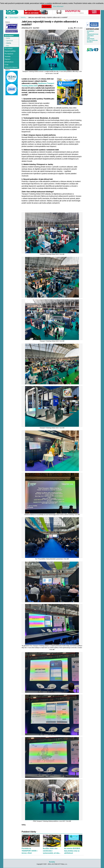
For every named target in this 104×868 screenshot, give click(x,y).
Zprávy (8, 38)
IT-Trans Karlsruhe (92, 40)
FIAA (88, 37)
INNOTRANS (91, 39)
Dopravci (7, 59)
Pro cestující (9, 48)
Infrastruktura (9, 62)
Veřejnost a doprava (11, 67)
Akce (8, 46)
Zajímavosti (9, 41)
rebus (71, 28)
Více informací (58, 6)
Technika (8, 57)
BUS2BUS (90, 42)
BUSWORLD (90, 31)
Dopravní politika (10, 51)
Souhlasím (47, 6)
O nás (6, 65)
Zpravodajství (14, 17)
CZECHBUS (90, 36)
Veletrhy (23, 17)
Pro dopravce (9, 54)
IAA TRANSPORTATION (93, 33)
